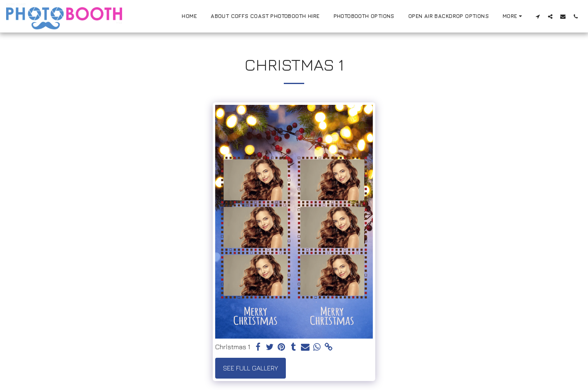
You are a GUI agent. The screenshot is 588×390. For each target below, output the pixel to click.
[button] (538, 16)
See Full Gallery (251, 368)
